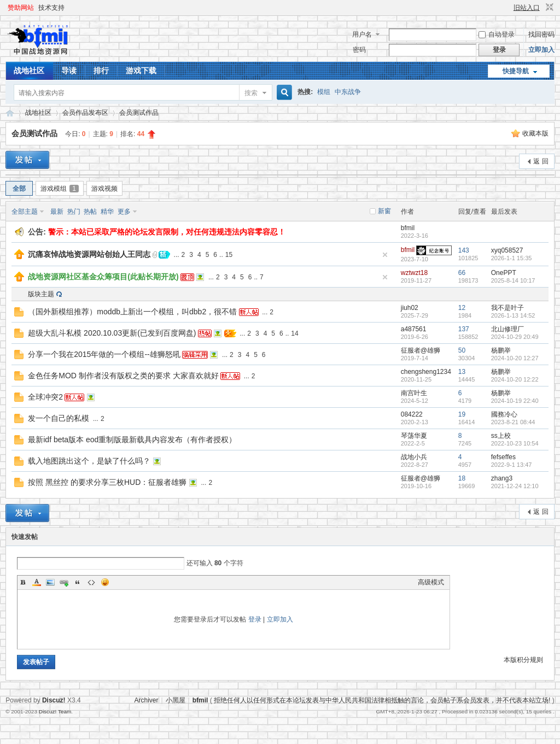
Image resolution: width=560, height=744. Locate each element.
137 (464, 329)
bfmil (408, 228)
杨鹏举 (501, 350)
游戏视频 (104, 189)
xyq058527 (507, 250)
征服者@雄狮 (421, 350)
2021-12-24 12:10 (515, 486)
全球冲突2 (45, 397)
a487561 (414, 329)
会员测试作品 (139, 113)
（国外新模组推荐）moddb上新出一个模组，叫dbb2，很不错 (132, 312)
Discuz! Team (55, 711)
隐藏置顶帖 (385, 255)
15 (229, 255)
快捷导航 (516, 71)
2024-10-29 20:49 (515, 337)
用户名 (362, 34)
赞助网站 (21, 8)
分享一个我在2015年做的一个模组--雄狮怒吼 (104, 354)
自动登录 (497, 34)
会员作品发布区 (85, 113)
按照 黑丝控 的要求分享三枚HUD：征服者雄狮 (107, 482)
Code (91, 582)
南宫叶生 (414, 393)
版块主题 (41, 294)
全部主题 (25, 212)
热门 (74, 212)
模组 (324, 92)
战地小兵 (414, 457)
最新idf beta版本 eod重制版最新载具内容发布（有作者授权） (132, 440)
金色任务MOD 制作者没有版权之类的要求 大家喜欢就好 (123, 376)
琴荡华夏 (414, 436)
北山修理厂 (507, 329)
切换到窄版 (548, 8)
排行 (101, 71)
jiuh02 (410, 308)
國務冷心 (504, 414)
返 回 (541, 161)
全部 (19, 189)
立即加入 (541, 50)
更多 (124, 212)
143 (464, 250)
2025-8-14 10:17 (513, 280)
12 (462, 308)
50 (462, 350)
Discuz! (54, 700)
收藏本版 (535, 133)
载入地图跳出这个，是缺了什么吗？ (89, 461)
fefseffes (503, 457)
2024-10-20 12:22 (515, 379)
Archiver (146, 700)
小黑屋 (176, 700)
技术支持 (51, 8)
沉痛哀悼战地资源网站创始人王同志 (89, 254)
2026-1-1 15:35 (512, 258)
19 (462, 414)
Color (37, 582)
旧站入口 (527, 8)
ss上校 (501, 436)
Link (64, 582)
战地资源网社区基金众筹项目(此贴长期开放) (103, 277)
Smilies (105, 582)
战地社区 (29, 71)
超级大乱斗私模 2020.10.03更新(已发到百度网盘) (112, 333)
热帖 (90, 212)
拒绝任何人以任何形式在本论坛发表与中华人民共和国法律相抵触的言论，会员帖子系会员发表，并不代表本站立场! (382, 700)
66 (462, 273)
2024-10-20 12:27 (515, 358)
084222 (412, 414)
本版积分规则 (523, 660)
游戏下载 (141, 71)
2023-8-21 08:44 (513, 422)
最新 (57, 212)
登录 (255, 619)
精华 (107, 212)
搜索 (251, 93)
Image (50, 582)
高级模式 (431, 582)
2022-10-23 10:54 (515, 443)
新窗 (384, 211)
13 (462, 372)
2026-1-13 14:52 (513, 315)
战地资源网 (10, 113)
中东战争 (348, 92)
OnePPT (504, 273)
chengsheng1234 (426, 372)
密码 (359, 50)
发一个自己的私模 (59, 418)
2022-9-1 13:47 (512, 465)
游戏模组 (60, 189)
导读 (69, 71)
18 (462, 478)
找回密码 (541, 34)
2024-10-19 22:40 (515, 401)
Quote (78, 582)
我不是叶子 (507, 308)
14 (294, 333)
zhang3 (502, 478)
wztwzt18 (414, 273)
